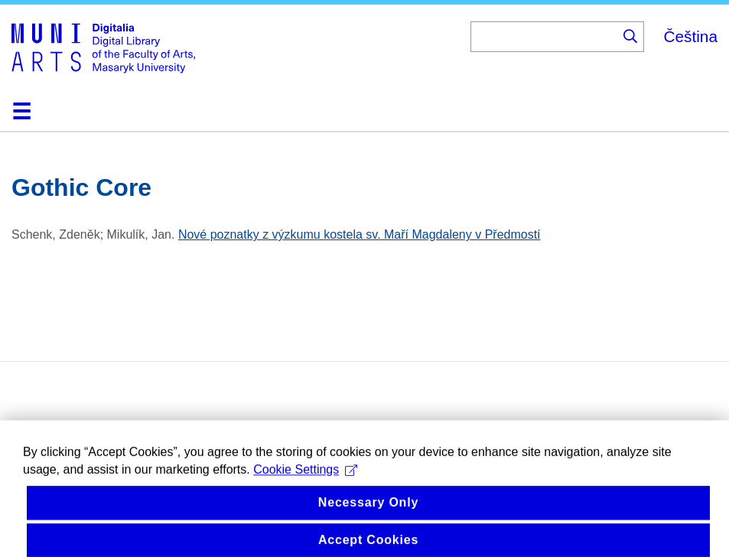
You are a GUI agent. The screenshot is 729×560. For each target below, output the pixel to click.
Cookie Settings (305, 487)
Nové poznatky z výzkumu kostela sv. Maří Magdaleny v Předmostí (360, 234)
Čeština (690, 36)
